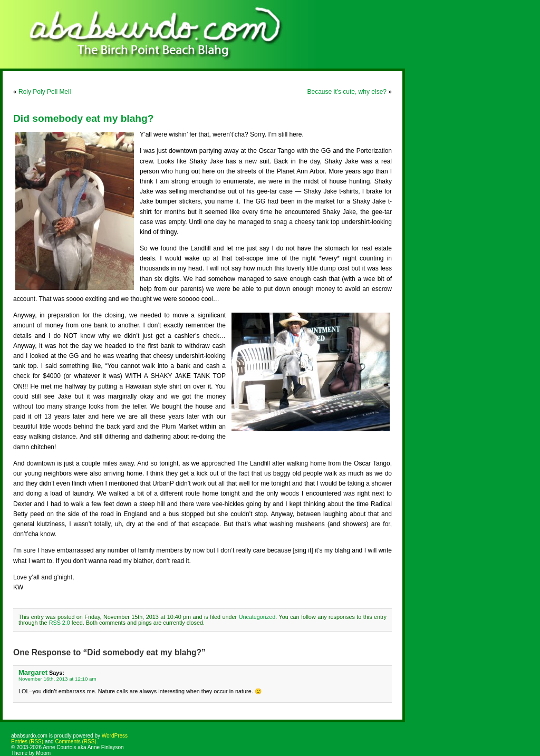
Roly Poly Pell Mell (45, 92)
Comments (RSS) (75, 742)
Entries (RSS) (27, 742)
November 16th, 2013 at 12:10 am (57, 679)
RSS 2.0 (60, 623)
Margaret (33, 672)
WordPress (115, 736)
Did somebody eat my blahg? (84, 118)
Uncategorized (257, 617)
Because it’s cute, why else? (347, 92)
